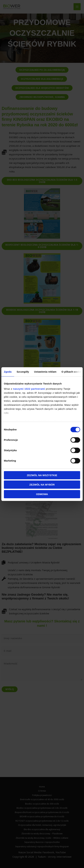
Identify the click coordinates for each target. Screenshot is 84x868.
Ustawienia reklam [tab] (45, 372)
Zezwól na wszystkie (42, 475)
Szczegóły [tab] (23, 372)
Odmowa (42, 494)
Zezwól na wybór (42, 485)
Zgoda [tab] (8, 372)
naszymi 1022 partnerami (29, 389)
